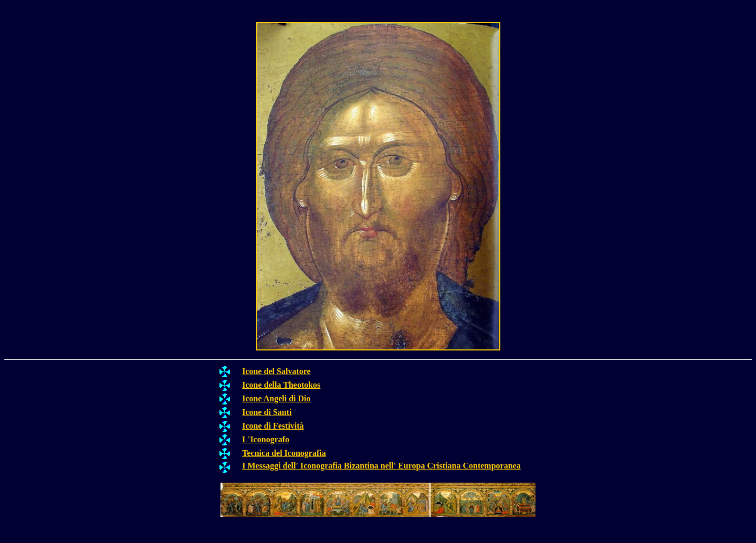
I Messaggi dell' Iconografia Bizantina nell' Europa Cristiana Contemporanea (381, 466)
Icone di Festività (273, 426)
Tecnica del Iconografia (284, 453)
